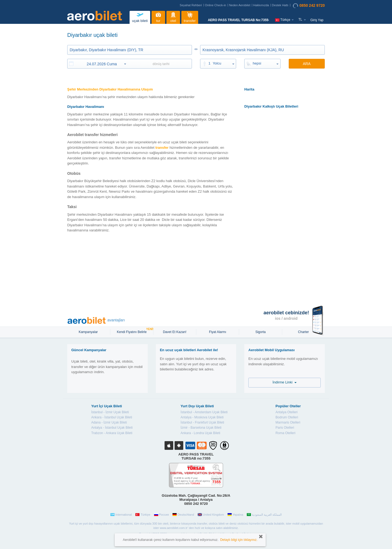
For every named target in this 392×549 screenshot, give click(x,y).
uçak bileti (140, 17)
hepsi (257, 63)
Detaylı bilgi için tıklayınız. (239, 540)
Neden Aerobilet (240, 5)
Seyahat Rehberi (191, 5)
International (121, 515)
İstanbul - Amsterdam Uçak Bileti (204, 412)
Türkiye (143, 515)
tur (158, 17)
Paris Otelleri (285, 428)
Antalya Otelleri (286, 412)
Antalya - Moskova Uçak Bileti (202, 417)
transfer (190, 17)
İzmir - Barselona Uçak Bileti (201, 428)
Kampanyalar (89, 332)
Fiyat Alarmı (218, 332)
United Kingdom (211, 515)
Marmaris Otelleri (288, 422)
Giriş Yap (317, 20)
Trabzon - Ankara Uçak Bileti (112, 433)
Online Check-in (216, 5)
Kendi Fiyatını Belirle (132, 331)
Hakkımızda (261, 5)
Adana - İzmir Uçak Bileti (109, 422)
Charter (303, 332)
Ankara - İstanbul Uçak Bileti (112, 417)
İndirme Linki (285, 382)
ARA (307, 64)
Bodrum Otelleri (287, 417)
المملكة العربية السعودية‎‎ (264, 515)
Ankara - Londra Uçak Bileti (200, 433)
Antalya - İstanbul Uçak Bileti (112, 428)
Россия (161, 515)
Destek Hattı (280, 5)
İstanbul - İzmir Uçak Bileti (110, 412)
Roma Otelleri (285, 433)
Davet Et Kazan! (175, 332)
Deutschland (183, 515)
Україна (235, 515)
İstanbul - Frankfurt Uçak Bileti (202, 422)
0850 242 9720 (309, 6)
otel (173, 17)
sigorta (261, 332)
